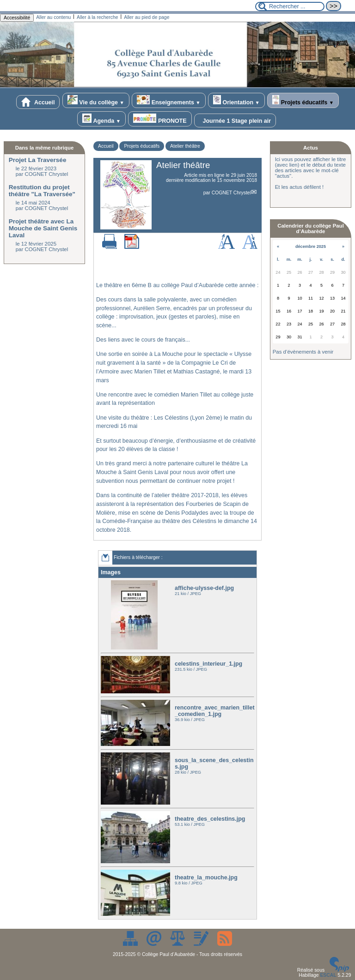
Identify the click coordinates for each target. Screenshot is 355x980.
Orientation (236, 100)
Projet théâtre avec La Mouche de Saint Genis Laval (43, 228)
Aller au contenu (53, 17)
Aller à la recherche (98, 17)
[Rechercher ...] (290, 6)
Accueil (38, 102)
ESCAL (328, 975)
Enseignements (168, 100)
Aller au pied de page (147, 17)
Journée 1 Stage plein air (235, 120)
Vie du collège (96, 100)
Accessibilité (17, 18)
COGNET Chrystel (231, 193)
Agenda (101, 119)
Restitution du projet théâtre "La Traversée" (42, 191)
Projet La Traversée (38, 160)
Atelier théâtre (185, 146)
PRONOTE (160, 119)
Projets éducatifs (303, 100)
